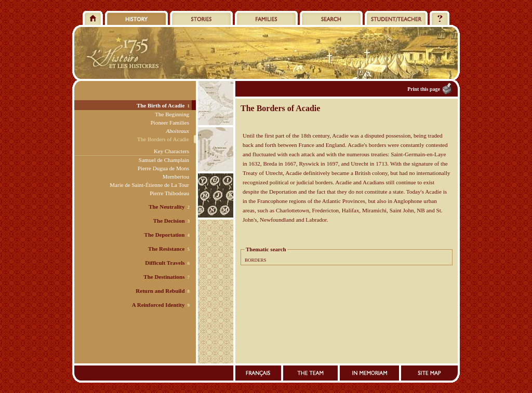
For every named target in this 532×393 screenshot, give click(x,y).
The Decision (169, 221)
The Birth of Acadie (161, 105)
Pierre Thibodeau (169, 193)
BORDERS (256, 260)
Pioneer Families (170, 123)
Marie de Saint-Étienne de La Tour (149, 185)
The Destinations (164, 277)
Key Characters (171, 151)
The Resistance (167, 249)
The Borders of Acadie (163, 139)
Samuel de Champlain (164, 160)
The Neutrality (167, 207)
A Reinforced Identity (158, 305)
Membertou (176, 177)
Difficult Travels (165, 263)
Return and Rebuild (160, 291)
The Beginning (172, 114)
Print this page (424, 89)
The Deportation (165, 235)
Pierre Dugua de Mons (163, 168)
